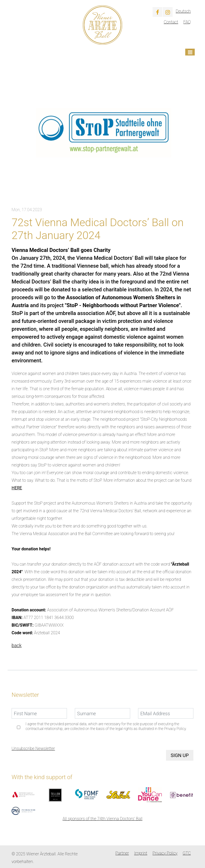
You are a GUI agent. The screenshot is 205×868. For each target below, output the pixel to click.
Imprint (141, 853)
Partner (122, 853)
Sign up (180, 755)
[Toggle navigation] (190, 52)
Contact (171, 22)
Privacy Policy (165, 853)
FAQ (187, 22)
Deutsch (183, 11)
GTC (187, 853)
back (17, 645)
